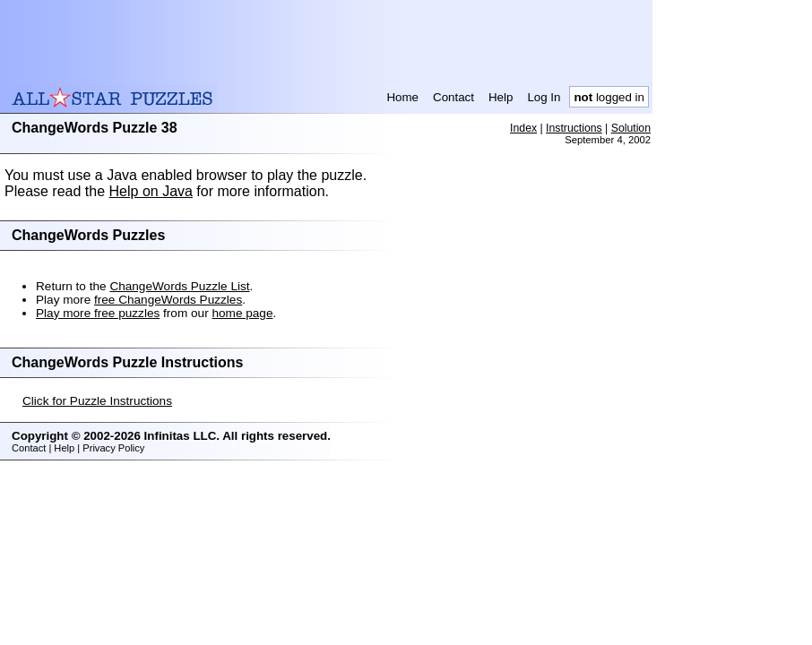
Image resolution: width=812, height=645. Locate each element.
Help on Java (151, 191)
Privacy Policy (113, 448)
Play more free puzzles (98, 313)
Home (402, 97)
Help (501, 97)
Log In (544, 97)
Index (523, 128)
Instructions (574, 128)
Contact (454, 97)
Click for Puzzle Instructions (97, 401)
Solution (631, 128)
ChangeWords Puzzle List (179, 286)
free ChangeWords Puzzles (168, 300)
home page (242, 313)
